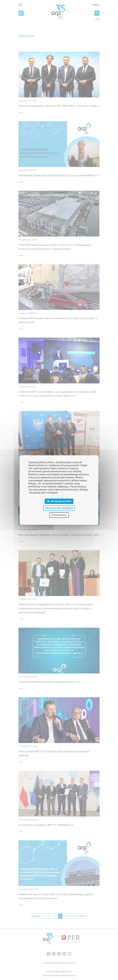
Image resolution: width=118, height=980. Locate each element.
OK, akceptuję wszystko (59, 501)
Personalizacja (59, 515)
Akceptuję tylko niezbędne (59, 508)
